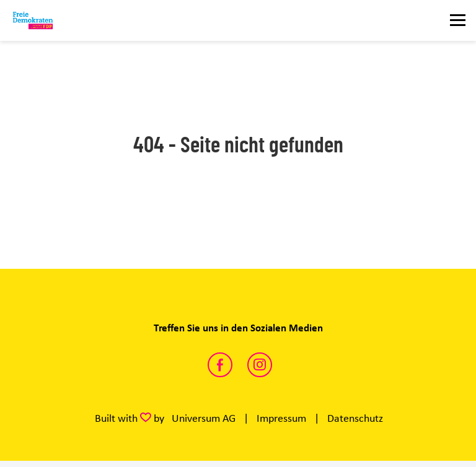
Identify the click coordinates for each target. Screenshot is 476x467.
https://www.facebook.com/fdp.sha (220, 365)
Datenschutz (355, 418)
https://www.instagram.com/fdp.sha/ (260, 365)
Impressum (281, 418)
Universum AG (204, 418)
